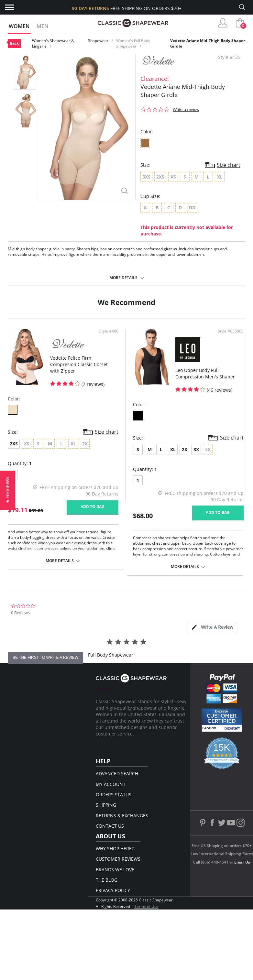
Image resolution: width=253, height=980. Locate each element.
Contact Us (110, 826)
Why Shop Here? (115, 849)
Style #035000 (231, 331)
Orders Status (114, 795)
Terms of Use (146, 906)
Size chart (229, 165)
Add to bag (93, 507)
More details (123, 278)
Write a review (186, 109)
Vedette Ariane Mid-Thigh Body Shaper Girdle (208, 43)
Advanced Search (117, 773)
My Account (111, 784)
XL (173, 449)
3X (196, 449)
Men (43, 26)
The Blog (107, 880)
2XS (14, 444)
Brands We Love (115, 870)
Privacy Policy (113, 890)
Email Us (242, 862)
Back (14, 43)
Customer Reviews (118, 859)
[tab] (213, 628)
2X (185, 449)
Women (19, 26)
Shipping (106, 805)
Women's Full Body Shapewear (133, 43)
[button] (8, 490)
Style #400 (109, 331)
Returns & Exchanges (122, 816)
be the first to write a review (45, 658)
